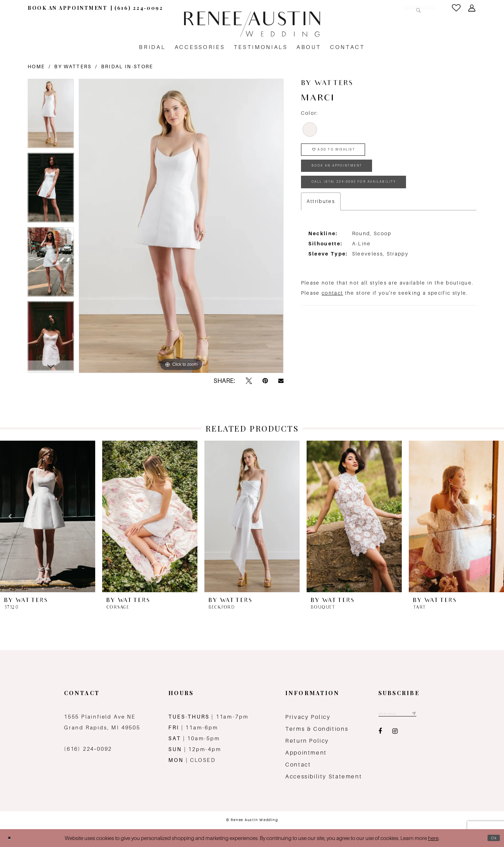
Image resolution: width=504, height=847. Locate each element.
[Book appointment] (68, 8)
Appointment (306, 753)
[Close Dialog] (11, 838)
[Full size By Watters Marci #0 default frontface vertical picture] (181, 226)
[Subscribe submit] (429, 715)
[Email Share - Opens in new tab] (281, 381)
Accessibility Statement (324, 776)
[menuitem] (68, 8)
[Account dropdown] (472, 8)
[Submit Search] (416, 8)
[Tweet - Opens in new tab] (249, 381)
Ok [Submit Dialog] (492, 838)
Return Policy (307, 741)
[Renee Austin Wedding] (252, 24)
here (433, 838)
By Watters (73, 66)
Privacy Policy (308, 717)
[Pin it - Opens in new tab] (265, 381)
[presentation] (48, 516)
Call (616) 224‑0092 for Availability (375, 198)
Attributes (321, 220)
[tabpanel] (51, 116)
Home (36, 66)
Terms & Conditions (317, 729)
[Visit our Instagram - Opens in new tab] (395, 734)
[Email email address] (405, 715)
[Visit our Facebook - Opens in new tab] (380, 734)
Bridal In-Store (127, 66)
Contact (298, 765)
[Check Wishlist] (457, 8)
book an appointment (351, 176)
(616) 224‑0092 (88, 749)
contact (332, 311)
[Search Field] (390, 8)
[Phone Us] (139, 8)
